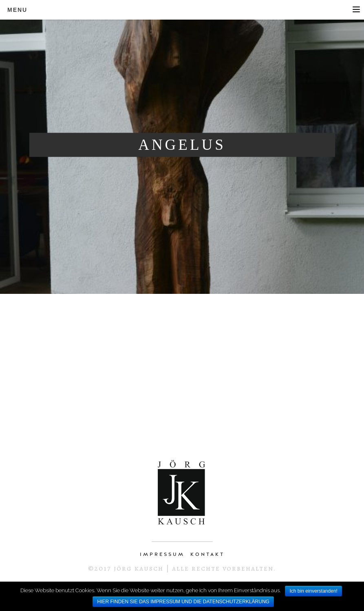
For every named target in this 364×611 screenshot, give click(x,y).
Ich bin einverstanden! (313, 591)
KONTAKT (207, 554)
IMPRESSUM (162, 554)
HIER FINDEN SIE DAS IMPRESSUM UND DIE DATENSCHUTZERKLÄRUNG (183, 602)
